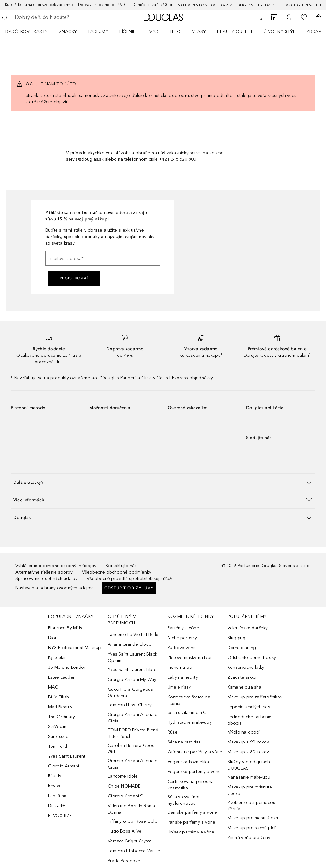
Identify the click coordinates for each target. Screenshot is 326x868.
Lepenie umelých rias (249, 707)
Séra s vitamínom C (187, 712)
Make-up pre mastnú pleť (253, 818)
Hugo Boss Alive (125, 831)
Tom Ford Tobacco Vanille (134, 851)
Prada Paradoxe (124, 861)
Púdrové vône (182, 648)
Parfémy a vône (183, 628)
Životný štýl (280, 32)
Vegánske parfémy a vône (194, 772)
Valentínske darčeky (248, 628)
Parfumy (98, 32)
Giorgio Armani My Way (132, 679)
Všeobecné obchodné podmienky (117, 572)
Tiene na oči (180, 667)
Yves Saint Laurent (67, 756)
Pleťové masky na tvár (190, 658)
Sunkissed (59, 736)
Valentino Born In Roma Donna (131, 809)
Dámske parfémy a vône (192, 812)
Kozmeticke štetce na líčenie (189, 700)
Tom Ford (58, 746)
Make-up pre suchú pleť (252, 828)
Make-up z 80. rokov (248, 752)
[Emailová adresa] (103, 258)
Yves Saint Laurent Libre (132, 670)
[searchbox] (59, 17)
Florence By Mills (65, 628)
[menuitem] (31, 31)
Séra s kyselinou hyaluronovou (184, 800)
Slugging (237, 638)
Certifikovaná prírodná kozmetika (191, 785)
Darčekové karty (27, 32)
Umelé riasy (179, 687)
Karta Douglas (237, 5)
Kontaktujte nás (121, 566)
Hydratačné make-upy (190, 722)
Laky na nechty (183, 677)
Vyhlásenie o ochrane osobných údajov (56, 566)
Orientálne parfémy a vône (195, 752)
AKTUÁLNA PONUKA (196, 5)
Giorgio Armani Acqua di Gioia (133, 718)
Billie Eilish (59, 697)
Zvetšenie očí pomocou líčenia (251, 806)
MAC (53, 687)
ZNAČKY (68, 32)
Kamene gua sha (244, 687)
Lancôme (57, 796)
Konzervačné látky (246, 667)
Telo (175, 32)
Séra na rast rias (184, 742)
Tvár (153, 32)
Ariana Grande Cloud (130, 644)
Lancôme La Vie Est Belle (133, 634)
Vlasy (199, 32)
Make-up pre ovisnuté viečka (250, 790)
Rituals (55, 776)
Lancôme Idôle (123, 776)
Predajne (268, 5)
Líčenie (128, 32)
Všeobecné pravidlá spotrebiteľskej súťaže (130, 579)
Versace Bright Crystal (130, 841)
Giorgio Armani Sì (126, 796)
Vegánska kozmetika (188, 762)
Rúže (173, 732)
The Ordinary (62, 717)
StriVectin (57, 727)
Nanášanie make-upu (249, 777)
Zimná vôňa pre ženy (249, 838)
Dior (52, 638)
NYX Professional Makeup (75, 648)
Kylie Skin (58, 658)
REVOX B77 (60, 815)
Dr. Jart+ (57, 806)
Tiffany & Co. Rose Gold (133, 821)
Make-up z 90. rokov (248, 742)
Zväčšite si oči (242, 677)
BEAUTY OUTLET (235, 32)
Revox (54, 786)
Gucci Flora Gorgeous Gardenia (130, 693)
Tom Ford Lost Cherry (130, 705)
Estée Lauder (61, 677)
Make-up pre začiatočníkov (255, 697)
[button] (163, 482)
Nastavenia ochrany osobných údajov (54, 588)
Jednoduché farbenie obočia (250, 720)
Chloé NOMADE (124, 786)
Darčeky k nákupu (302, 5)
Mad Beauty (60, 707)
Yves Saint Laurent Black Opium (132, 657)
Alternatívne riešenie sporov (44, 572)
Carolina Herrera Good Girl (131, 749)
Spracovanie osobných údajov (46, 579)
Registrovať (75, 278)
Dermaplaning (242, 648)
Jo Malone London (67, 667)
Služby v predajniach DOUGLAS (249, 765)
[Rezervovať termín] (259, 17)
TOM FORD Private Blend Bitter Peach (133, 733)
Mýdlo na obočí (244, 732)
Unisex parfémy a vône (191, 832)
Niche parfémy (182, 638)
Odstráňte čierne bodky (252, 658)
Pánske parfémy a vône (191, 822)
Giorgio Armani (64, 766)
